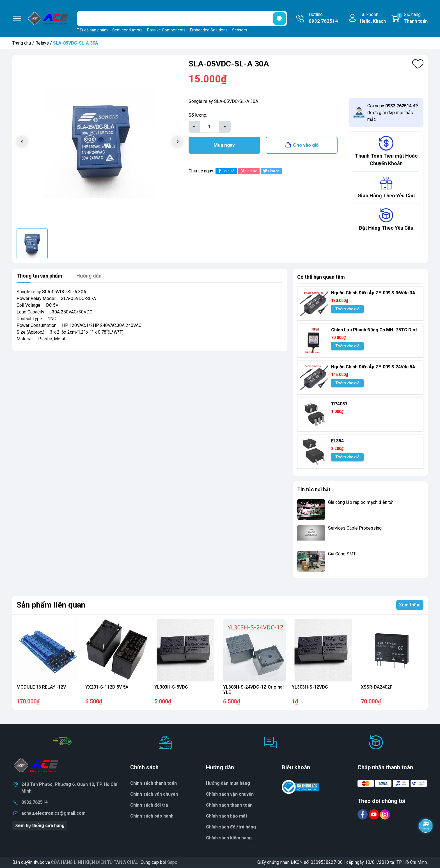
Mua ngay (224, 145)
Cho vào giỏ (306, 145)
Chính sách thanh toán (153, 783)
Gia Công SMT (342, 554)
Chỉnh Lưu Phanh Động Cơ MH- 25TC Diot (374, 330)
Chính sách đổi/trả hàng (231, 827)
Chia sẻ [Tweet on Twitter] (271, 171)
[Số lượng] (210, 127)
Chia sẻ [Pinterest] (248, 171)
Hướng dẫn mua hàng (228, 783)
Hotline (323, 18)
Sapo (172, 862)
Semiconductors (127, 30)
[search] (279, 19)
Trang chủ (22, 43)
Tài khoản (373, 18)
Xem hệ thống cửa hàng (40, 826)
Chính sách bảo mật (227, 816)
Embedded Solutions (209, 30)
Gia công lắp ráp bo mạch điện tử (360, 502)
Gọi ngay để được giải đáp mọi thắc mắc (393, 113)
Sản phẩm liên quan (51, 605)
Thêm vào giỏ (347, 309)
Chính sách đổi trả (149, 805)
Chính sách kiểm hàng (229, 838)
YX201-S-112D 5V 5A (107, 687)
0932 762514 (35, 802)
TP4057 (339, 404)
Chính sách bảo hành (152, 816)
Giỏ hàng (412, 18)
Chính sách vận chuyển (230, 794)
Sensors (240, 30)
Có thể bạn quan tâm (321, 277)
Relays (42, 43)
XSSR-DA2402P (377, 687)
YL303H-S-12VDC (310, 687)
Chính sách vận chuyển (154, 794)
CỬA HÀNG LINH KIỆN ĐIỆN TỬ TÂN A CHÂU (95, 862)
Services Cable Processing (355, 528)
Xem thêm (410, 605)
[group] (100, 142)
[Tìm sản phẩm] (182, 19)
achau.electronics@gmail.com (53, 813)
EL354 (337, 441)
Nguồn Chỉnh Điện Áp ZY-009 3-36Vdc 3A (373, 293)
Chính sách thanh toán (229, 805)
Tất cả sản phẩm (92, 30)
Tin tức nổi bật (314, 489)
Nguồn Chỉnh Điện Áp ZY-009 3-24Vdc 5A (373, 367)
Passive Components (166, 30)
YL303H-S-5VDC (171, 687)
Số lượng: (198, 115)
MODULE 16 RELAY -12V (41, 687)
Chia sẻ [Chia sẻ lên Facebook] (225, 171)
